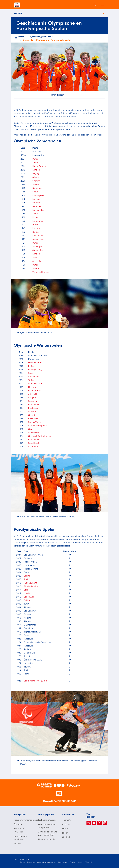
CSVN (81, 862)
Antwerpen (38, 246)
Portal (65, 828)
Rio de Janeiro (39, 166)
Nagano (32, 387)
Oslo (30, 429)
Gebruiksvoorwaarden (47, 862)
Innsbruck (33, 408)
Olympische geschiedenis (41, 37)
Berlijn (35, 232)
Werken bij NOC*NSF (19, 830)
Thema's (66, 820)
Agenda (66, 824)
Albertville (33, 394)
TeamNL (89, 862)
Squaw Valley (35, 422)
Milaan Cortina (35, 363)
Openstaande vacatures (20, 838)
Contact (66, 837)
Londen (36, 170)
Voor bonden (68, 814)
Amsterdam (38, 239)
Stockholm (38, 250)
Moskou (36, 199)
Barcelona (37, 188)
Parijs (35, 159)
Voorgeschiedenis (41, 272)
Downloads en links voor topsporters (47, 833)
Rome (35, 217)
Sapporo (32, 412)
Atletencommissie (46, 839)
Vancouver (33, 377)
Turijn (31, 380)
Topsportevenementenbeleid (23, 820)
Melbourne (38, 221)
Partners (18, 824)
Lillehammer (34, 391)
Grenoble (33, 415)
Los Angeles (38, 195)
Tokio (35, 162)
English (73, 862)
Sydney (36, 181)
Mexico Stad (38, 210)
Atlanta (36, 184)
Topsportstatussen (47, 820)
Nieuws (17, 844)
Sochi (31, 373)
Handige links (20, 814)
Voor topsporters (46, 814)
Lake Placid (34, 405)
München (37, 206)
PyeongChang (35, 370)
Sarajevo (32, 401)
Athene (36, 177)
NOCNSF (18, 13)
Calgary (32, 398)
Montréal (37, 203)
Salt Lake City (35, 384)
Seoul (35, 192)
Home (21, 37)
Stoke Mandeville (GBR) (35, 681)
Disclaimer (63, 862)
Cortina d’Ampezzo (38, 426)
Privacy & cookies (28, 862)
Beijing (36, 173)
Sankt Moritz (34, 433)
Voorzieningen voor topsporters (47, 826)
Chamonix (33, 447)
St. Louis (36, 261)
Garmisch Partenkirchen (40, 436)
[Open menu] (102, 5)
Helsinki (36, 224)
